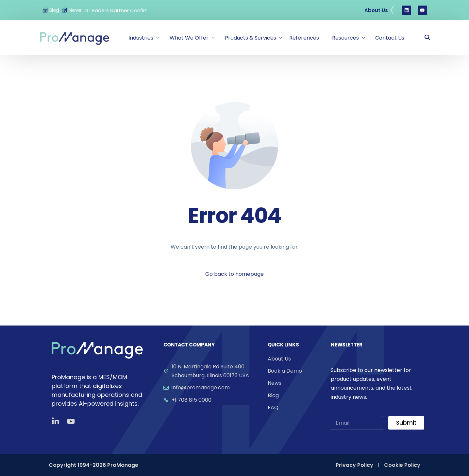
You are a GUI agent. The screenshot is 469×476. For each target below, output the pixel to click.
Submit (406, 423)
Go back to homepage (234, 274)
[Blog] (45, 10)
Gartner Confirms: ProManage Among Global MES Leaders (145, 10)
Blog (54, 10)
